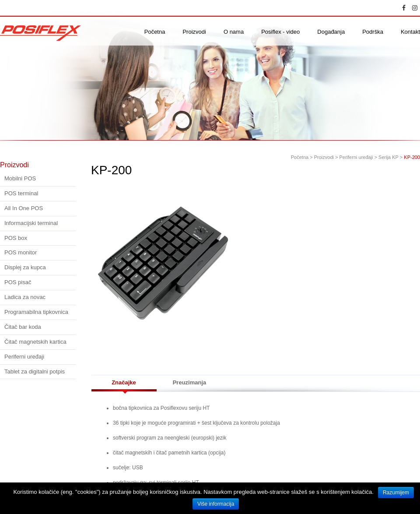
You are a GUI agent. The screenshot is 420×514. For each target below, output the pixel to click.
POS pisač (18, 282)
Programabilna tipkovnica (36, 312)
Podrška (373, 32)
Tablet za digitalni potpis (35, 371)
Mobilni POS (20, 178)
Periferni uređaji (24, 357)
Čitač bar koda (23, 327)
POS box (16, 238)
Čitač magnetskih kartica (35, 342)
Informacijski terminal (31, 223)
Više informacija (216, 504)
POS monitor (21, 252)
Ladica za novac (25, 297)
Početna (155, 32)
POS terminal (21, 193)
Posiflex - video (280, 32)
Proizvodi (194, 32)
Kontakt (410, 32)
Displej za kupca (25, 267)
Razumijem (396, 493)
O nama (234, 32)
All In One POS (24, 208)
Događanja (331, 32)
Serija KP (388, 157)
